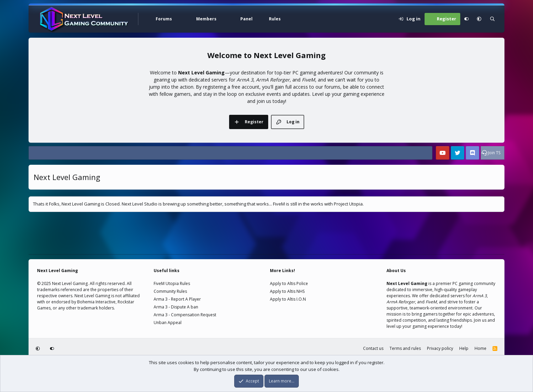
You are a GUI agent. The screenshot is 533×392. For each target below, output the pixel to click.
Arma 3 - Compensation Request (185, 315)
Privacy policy (440, 348)
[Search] (492, 19)
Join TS (494, 153)
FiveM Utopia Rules (172, 283)
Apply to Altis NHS (287, 291)
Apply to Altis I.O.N (288, 299)
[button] (180, 19)
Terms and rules (405, 348)
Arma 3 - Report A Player (177, 299)
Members (206, 19)
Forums (164, 19)
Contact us (373, 348)
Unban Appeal (168, 323)
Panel (246, 19)
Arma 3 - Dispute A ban (176, 307)
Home (480, 348)
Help (464, 348)
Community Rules (170, 291)
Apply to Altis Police (289, 283)
